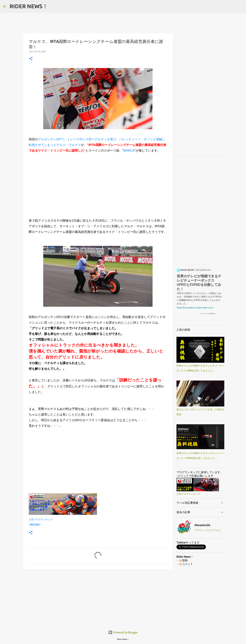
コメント (186, 592)
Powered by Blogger (123, 632)
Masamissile (202, 553)
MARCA (129, 151)
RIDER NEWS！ (29, 6)
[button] (31, 59)
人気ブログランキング (41, 519)
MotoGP (35, 525)
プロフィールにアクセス (208, 558)
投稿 (183, 588)
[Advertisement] (98, 183)
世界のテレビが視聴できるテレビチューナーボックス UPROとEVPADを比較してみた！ (200, 280)
